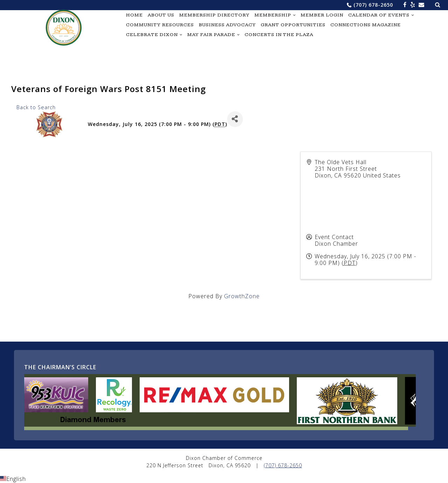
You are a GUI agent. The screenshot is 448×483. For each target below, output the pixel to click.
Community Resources (160, 25)
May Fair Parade (211, 35)
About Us (161, 15)
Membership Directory (214, 15)
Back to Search (36, 107)
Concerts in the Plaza (279, 35)
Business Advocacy (227, 25)
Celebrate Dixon (152, 35)
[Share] (235, 119)
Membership (273, 15)
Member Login (322, 15)
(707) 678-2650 (373, 5)
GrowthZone (242, 296)
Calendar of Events (379, 15)
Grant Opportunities (293, 25)
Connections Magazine (366, 25)
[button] (224, 479)
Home (134, 15)
